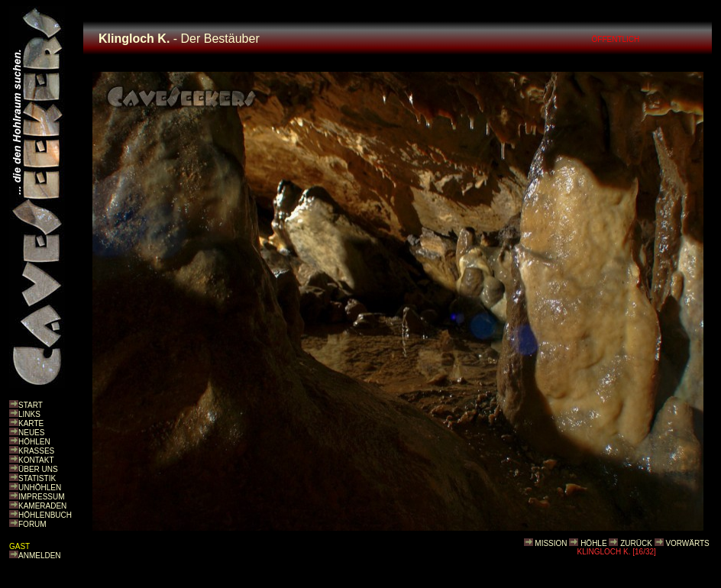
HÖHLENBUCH (45, 515)
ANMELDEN (40, 556)
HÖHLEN (34, 442)
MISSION (551, 543)
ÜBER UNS (38, 469)
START (31, 405)
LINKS (29, 414)
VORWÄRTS (687, 543)
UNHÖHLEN (40, 488)
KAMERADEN (42, 506)
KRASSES (36, 451)
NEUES (31, 433)
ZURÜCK (636, 543)
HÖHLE (593, 543)
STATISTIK (37, 478)
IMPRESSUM (42, 497)
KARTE (31, 423)
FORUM (32, 524)
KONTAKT (36, 460)
